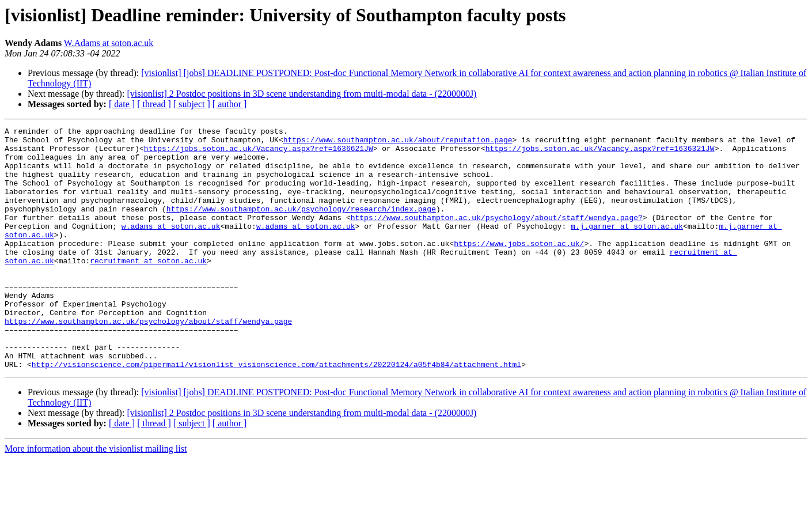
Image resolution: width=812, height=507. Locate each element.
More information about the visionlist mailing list (96, 497)
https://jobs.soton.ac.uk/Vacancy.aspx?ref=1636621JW (259, 153)
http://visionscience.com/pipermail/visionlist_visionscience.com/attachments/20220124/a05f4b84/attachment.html (276, 413)
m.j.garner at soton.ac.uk (627, 247)
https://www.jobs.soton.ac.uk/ (519, 267)
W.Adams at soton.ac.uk (109, 43)
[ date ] (122, 104)
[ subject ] (192, 104)
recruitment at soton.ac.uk (148, 288)
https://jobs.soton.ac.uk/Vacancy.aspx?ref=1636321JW (600, 153)
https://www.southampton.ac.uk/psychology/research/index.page (301, 226)
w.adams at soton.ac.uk (171, 247)
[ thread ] (154, 104)
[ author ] (230, 104)
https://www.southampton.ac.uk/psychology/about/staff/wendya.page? (497, 236)
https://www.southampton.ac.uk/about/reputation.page (398, 143)
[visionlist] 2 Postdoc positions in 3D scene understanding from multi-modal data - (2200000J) (301, 94)
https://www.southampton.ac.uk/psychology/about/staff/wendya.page (148, 361)
